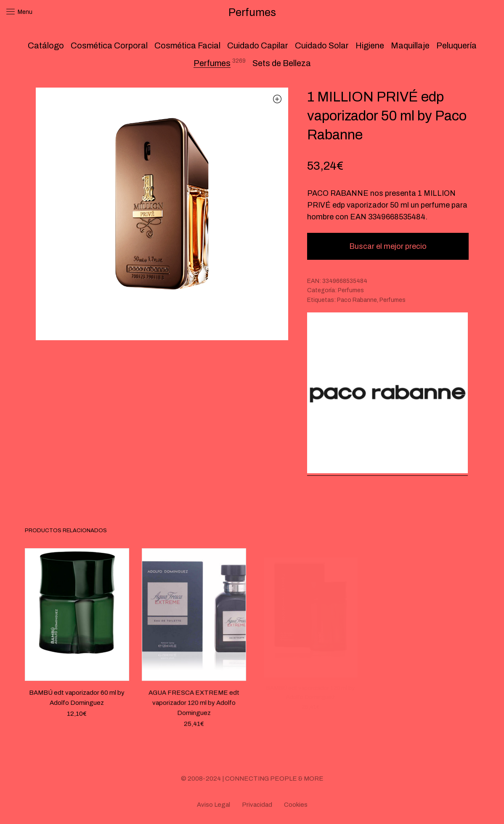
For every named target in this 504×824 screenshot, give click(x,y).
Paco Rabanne (357, 300)
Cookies (296, 805)
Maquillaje (410, 45)
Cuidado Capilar (258, 45)
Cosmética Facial (187, 45)
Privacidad (257, 805)
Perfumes (212, 63)
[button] (277, 99)
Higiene (370, 45)
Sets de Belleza (282, 63)
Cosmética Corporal (109, 45)
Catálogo (46, 45)
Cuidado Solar (322, 45)
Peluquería (456, 45)
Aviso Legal (214, 805)
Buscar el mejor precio (388, 246)
